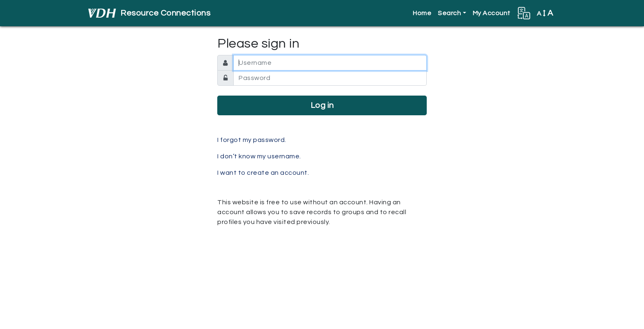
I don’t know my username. (259, 156)
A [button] (545, 13)
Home (422, 13)
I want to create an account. (263, 173)
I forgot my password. (252, 140)
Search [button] (449, 13)
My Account (492, 13)
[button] (524, 13)
